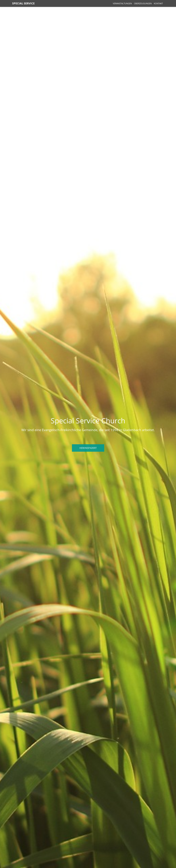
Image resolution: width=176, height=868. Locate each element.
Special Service (23, 3)
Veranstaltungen (122, 3)
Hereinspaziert (88, 448)
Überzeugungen (143, 3)
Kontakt (158, 3)
